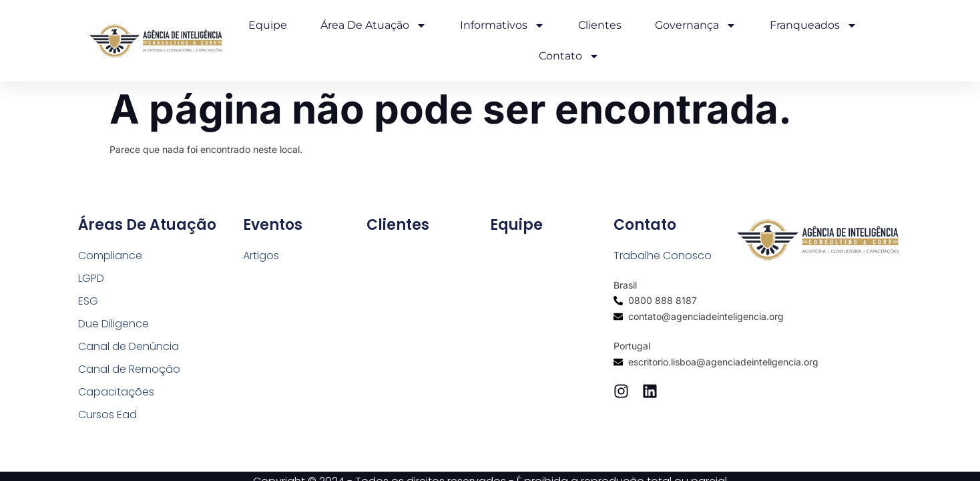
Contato (569, 56)
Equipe (268, 25)
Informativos (502, 25)
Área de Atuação (374, 25)
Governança (696, 25)
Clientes (600, 25)
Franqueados (813, 25)
